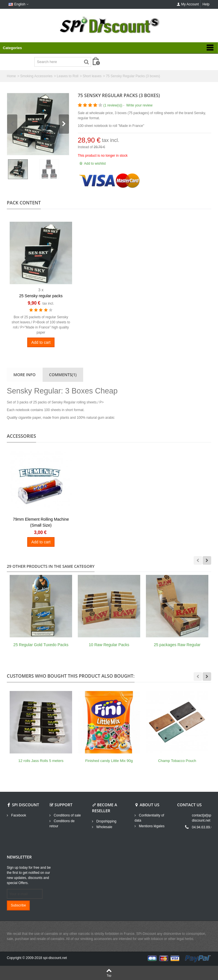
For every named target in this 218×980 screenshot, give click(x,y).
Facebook (18, 815)
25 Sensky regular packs (41, 296)
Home (11, 76)
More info (24, 375)
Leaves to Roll (68, 76)
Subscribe (18, 905)
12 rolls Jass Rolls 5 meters (41, 761)
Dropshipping (106, 821)
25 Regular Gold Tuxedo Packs (41, 645)
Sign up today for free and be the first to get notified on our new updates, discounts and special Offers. (29, 875)
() (113, 105)
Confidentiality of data (149, 818)
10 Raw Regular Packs (109, 645)
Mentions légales (151, 826)
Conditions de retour (62, 824)
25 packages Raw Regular (177, 645)
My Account (188, 4)
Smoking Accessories (36, 76)
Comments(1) (63, 375)
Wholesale (104, 827)
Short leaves (92, 76)
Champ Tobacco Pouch (177, 761)
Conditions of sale (67, 815)
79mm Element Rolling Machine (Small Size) (41, 522)
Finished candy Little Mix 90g (109, 761)
